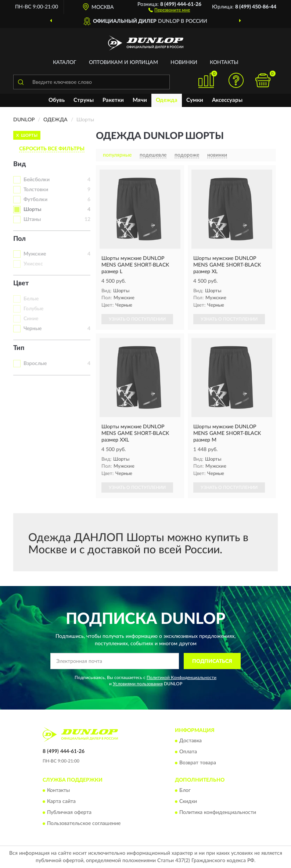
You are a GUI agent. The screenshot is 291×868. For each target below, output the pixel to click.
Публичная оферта (69, 813)
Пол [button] (19, 239)
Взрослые (35, 364)
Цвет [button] (21, 283)
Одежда (167, 100)
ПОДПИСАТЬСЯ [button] (212, 661)
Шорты (32, 210)
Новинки (184, 62)
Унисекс (33, 264)
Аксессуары (227, 100)
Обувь (57, 100)
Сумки (195, 100)
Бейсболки (37, 180)
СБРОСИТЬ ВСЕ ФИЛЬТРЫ (52, 149)
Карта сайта (61, 802)
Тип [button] (19, 348)
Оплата (188, 752)
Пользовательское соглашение (84, 824)
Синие (31, 319)
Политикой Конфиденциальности (182, 678)
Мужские (35, 254)
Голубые (33, 309)
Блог (185, 791)
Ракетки (113, 100)
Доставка (191, 741)
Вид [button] (20, 164)
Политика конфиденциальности (218, 813)
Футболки (35, 200)
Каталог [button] (65, 62)
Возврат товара (198, 763)
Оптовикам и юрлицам (123, 62)
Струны (84, 100)
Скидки (188, 802)
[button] (169, 10)
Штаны (32, 219)
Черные (33, 329)
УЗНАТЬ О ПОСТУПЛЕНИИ (137, 319)
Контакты (224, 62)
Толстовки (36, 190)
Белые (31, 299)
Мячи (140, 100)
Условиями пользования (138, 684)
